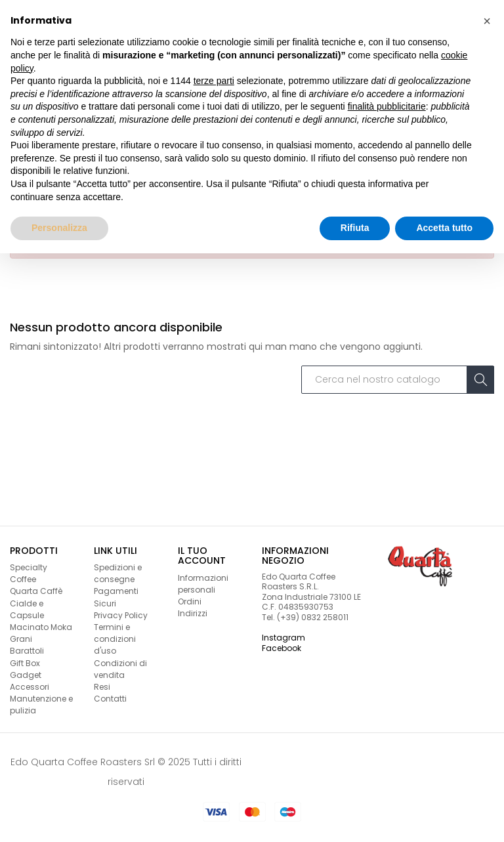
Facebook (282, 648)
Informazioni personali (203, 584)
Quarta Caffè (36, 591)
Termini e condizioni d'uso (115, 639)
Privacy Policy (121, 615)
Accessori (30, 687)
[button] (487, 21)
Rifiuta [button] (355, 228)
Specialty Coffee (29, 573)
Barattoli (27, 651)
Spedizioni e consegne (118, 573)
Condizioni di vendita (120, 669)
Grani (21, 639)
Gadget (26, 675)
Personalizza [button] (59, 228)
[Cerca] (398, 380)
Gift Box (25, 663)
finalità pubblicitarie (387, 106)
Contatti (110, 699)
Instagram (283, 638)
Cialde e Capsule (27, 609)
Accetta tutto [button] (444, 228)
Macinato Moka (41, 627)
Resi (102, 687)
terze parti (214, 81)
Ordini (190, 601)
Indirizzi (193, 613)
